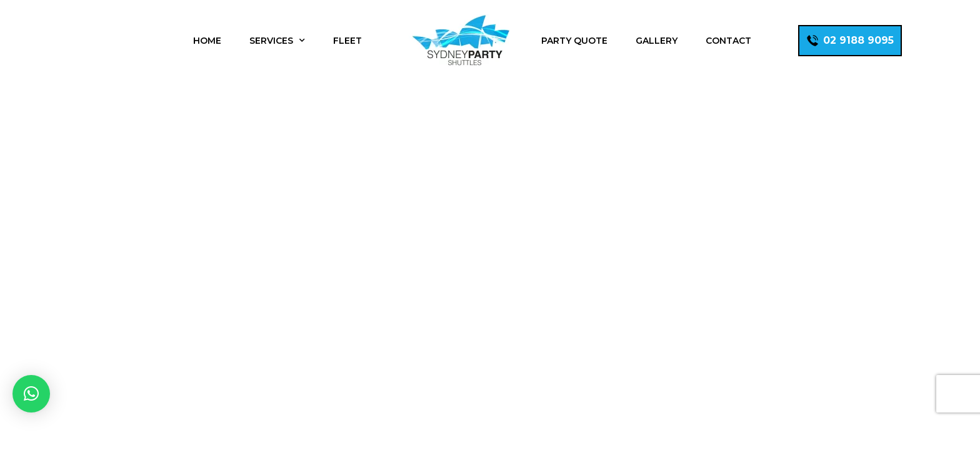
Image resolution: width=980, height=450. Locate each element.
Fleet (347, 41)
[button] (31, 394)
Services (277, 41)
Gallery (657, 41)
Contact (728, 41)
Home (207, 41)
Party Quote (574, 41)
